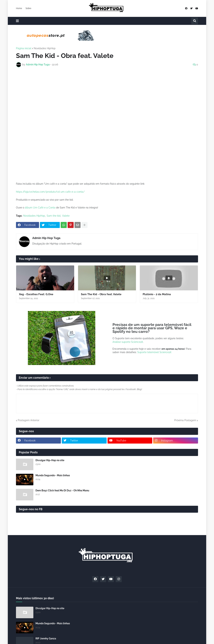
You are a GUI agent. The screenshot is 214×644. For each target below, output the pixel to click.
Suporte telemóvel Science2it (154, 352)
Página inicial (24, 48)
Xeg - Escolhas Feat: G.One (36, 294)
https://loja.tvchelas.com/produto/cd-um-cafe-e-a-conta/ (50, 192)
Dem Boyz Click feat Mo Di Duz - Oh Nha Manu (62, 490)
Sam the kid (54, 216)
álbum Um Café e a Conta (40, 208)
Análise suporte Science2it (128, 342)
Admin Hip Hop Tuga (46, 238)
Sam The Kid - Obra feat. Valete (101, 294)
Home (19, 8)
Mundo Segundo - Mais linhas (53, 475)
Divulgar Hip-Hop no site (50, 460)
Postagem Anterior (29, 420)
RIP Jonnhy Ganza (46, 638)
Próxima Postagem (185, 420)
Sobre (28, 8)
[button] (17, 21)
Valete (66, 216)
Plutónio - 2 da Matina (157, 294)
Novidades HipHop (45, 48)
